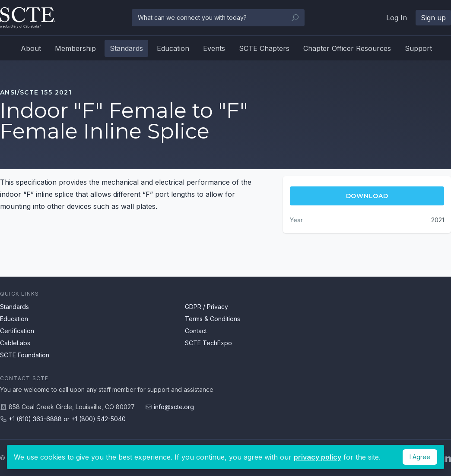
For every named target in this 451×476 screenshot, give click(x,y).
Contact (196, 331)
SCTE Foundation (25, 355)
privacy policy (318, 457)
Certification (17, 331)
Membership (75, 48)
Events (214, 48)
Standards (126, 48)
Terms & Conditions (213, 319)
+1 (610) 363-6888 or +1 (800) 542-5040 (67, 419)
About (31, 48)
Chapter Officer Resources (347, 48)
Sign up (433, 18)
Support (418, 48)
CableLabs (15, 343)
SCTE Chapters (264, 48)
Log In (397, 18)
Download (367, 196)
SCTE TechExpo (208, 343)
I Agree (420, 457)
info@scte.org (174, 407)
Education (173, 48)
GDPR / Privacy (206, 307)
